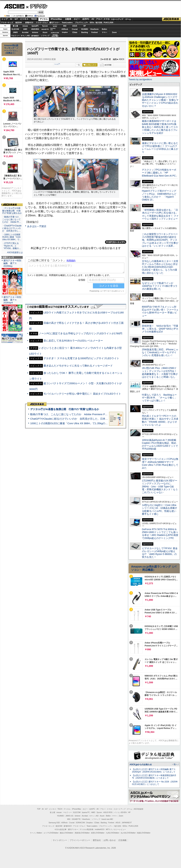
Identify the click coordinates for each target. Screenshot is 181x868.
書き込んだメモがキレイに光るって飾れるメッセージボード (78, 366)
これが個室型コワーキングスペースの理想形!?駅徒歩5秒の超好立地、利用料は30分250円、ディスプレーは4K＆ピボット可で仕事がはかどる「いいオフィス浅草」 (160, 240)
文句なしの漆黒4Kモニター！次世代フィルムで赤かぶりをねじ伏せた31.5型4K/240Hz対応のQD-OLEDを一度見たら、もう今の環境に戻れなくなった (160, 267)
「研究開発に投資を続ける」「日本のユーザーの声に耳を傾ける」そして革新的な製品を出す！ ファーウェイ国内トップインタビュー (160, 214)
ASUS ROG (35, 29)
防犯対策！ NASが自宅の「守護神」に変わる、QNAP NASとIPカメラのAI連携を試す (160, 329)
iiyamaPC (35, 26)
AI (11, 19)
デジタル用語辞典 (87, 829)
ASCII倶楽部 (171, 19)
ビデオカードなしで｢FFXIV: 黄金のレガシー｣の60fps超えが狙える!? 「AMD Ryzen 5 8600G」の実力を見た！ (160, 553)
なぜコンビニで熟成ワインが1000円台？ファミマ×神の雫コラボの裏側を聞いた (160, 286)
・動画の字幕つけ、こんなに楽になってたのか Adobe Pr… (12, 219)
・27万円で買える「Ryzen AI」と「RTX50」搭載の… (12, 246)
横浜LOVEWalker (67, 833)
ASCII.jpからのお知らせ (141, 765)
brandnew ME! (55, 36)
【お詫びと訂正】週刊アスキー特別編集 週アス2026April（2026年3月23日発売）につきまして (154, 771)
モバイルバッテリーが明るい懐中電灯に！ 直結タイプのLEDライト (82, 394)
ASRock (65, 29)
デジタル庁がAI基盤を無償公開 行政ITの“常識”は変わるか (65, 409)
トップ (4, 19)
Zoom (114, 32)
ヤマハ (105, 32)
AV (93, 19)
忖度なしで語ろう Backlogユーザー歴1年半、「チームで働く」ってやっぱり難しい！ (159, 398)
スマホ (107, 19)
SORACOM (80, 823)
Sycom (45, 26)
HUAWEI (85, 29)
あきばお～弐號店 (37, 226)
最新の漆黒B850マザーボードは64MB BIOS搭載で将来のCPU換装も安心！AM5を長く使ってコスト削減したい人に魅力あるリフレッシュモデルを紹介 (160, 127)
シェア (57, 64)
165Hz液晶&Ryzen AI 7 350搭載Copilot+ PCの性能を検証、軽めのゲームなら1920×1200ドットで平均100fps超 (160, 444)
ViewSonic (95, 29)
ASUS (75, 26)
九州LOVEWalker (113, 833)
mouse (25, 26)
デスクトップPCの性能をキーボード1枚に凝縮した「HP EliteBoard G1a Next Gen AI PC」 (160, 173)
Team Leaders (92, 826)
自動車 (68, 19)
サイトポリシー (60, 840)
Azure (45, 32)
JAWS (15, 32)
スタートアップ (117, 19)
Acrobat (25, 32)
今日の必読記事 (60, 829)
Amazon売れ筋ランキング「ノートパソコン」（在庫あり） (11, 49)
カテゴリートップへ (116, 242)
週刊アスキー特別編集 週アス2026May (12, 263)
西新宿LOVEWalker (82, 833)
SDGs (92, 23)
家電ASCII (29, 23)
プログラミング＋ (106, 826)
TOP (39, 809)
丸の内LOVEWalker (128, 833)
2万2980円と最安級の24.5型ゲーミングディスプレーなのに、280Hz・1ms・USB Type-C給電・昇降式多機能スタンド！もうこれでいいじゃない (160, 486)
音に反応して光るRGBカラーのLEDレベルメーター (73, 341)
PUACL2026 (109, 23)
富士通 (15, 26)
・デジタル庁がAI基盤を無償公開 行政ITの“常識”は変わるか (12, 211)
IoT (16, 19)
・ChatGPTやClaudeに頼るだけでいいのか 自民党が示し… (12, 228)
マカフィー (15, 36)
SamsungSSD (53, 29)
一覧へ (175, 764)
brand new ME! (107, 819)
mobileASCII (100, 829)
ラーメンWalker (36, 833)
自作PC (86, 19)
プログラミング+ (81, 23)
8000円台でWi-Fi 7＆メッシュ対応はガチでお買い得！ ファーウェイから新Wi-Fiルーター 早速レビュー (160, 311)
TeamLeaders (67, 23)
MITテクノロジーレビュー (116, 829)
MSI (65, 26)
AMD (25, 29)
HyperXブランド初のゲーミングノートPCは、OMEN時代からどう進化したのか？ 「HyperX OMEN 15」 (159, 195)
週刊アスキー (54, 23)
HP (85, 26)
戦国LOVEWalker (144, 833)
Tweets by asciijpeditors (140, 79)
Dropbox (65, 32)
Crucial (75, 29)
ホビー (77, 19)
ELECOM (15, 29)
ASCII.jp (14, 6)
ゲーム (128, 19)
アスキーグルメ (42, 23)
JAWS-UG (69, 816)
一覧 (78, 65)
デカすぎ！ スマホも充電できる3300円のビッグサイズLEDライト (81, 358)
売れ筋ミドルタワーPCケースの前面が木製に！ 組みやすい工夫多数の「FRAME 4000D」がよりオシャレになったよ (160, 420)
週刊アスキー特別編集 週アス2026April (12, 300)
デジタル (37, 6)
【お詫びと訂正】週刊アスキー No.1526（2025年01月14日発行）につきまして (155, 783)
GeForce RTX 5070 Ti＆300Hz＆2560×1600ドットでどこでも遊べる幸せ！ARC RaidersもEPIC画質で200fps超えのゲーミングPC (160, 534)
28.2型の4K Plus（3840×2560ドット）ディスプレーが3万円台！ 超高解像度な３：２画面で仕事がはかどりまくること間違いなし (160, 372)
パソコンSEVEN (55, 26)
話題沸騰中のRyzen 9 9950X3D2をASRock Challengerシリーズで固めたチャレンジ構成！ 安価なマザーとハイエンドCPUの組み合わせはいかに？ (160, 100)
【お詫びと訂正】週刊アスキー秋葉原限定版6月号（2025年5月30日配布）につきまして (154, 777)
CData (75, 32)
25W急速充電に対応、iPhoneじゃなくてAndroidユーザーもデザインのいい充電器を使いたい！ (160, 352)
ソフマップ (45, 36)
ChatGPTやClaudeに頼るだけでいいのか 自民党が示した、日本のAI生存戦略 (75, 419)
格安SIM (19, 23)
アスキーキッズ (7, 23)
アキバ (99, 19)
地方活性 (99, 23)
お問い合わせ (110, 840)
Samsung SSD (54, 823)
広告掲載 (122, 840)
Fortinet (95, 32)
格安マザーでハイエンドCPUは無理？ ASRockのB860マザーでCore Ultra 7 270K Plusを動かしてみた (160, 463)
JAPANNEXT (35, 36)
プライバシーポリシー (80, 840)
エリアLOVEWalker (51, 833)
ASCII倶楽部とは (15, 252)
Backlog (85, 32)
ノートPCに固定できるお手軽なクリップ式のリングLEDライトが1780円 (81, 333)
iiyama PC (86, 812)
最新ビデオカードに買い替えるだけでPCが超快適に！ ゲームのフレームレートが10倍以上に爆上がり (160, 148)
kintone (35, 32)
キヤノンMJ (25, 36)
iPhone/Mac (56, 19)
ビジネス (24, 19)
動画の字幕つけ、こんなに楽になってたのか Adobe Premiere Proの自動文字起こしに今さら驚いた (88, 414)
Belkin (104, 29)
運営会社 (97, 840)
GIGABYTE (45, 29)
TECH (34, 19)
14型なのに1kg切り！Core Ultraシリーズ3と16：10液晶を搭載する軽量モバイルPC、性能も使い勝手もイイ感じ (160, 509)
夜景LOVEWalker (98, 833)
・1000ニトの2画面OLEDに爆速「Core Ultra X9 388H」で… (12, 237)
